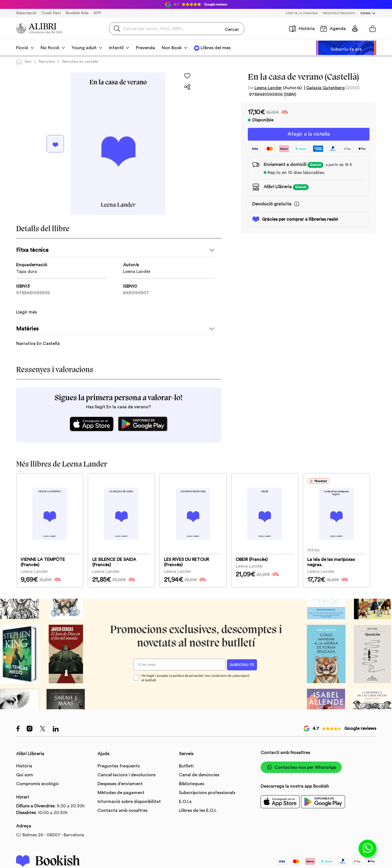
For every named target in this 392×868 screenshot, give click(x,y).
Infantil (116, 48)
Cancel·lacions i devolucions (127, 775)
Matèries (27, 323)
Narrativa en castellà (80, 62)
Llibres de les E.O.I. (198, 811)
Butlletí (186, 766)
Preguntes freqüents (339, 13)
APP (97, 13)
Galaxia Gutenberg (325, 88)
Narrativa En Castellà (38, 337)
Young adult (84, 48)
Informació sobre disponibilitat (129, 802)
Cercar (232, 28)
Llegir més (27, 306)
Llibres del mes (216, 48)
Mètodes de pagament (121, 793)
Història (302, 29)
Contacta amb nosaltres (123, 811)
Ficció (22, 48)
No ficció (50, 48)
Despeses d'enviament (120, 784)
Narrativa (47, 62)
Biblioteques (192, 784)
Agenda (333, 29)
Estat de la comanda (302, 13)
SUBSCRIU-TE (242, 665)
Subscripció (26, 13)
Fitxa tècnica (32, 250)
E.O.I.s (185, 802)
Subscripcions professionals (207, 793)
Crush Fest (51, 13)
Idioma (365, 13)
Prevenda (145, 48)
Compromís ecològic (38, 784)
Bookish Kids (77, 13)
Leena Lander (268, 88)
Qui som (25, 775)
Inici (24, 62)
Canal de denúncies (199, 775)
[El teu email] (179, 665)
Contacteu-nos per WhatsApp (301, 768)
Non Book (172, 48)
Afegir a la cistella (309, 135)
